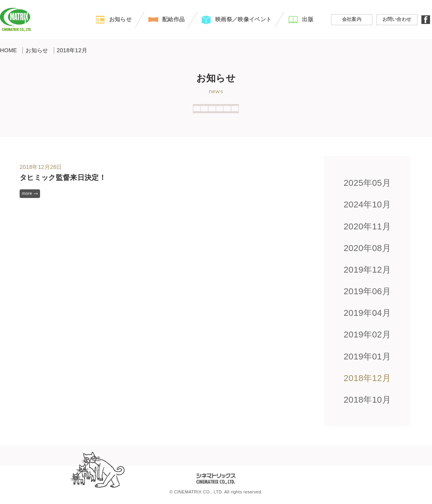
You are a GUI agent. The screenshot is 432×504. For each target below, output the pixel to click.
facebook (426, 20)
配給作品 (173, 19)
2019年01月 (367, 356)
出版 (308, 19)
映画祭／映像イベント (243, 19)
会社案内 (352, 19)
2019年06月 (367, 291)
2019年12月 (367, 270)
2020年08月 (367, 248)
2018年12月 (367, 378)
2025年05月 (367, 183)
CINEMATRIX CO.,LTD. (16, 20)
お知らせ (120, 19)
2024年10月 (367, 204)
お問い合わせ (397, 19)
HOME (8, 50)
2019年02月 (367, 334)
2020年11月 (367, 226)
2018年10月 (367, 400)
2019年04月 (367, 313)
